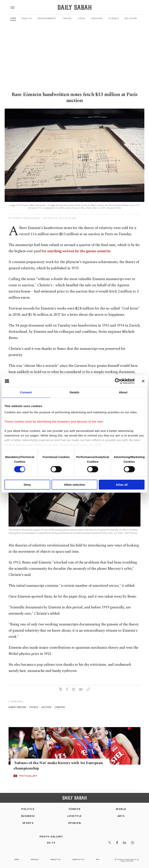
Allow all (122, 485)
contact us (78, 859)
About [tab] (123, 392)
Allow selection (74, 485)
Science (114, 18)
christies (60, 707)
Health (27, 18)
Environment (47, 18)
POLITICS (28, 809)
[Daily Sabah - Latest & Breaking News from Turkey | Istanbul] (75, 7)
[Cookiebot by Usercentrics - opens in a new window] (118, 381)
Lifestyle (75, 816)
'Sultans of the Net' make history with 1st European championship (58, 766)
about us (55, 859)
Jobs (17, 859)
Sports (28, 823)
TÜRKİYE (74, 809)
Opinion (74, 823)
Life (13, 18)
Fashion (97, 18)
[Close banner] (143, 381)
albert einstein (17, 707)
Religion (131, 18)
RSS (98, 859)
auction (46, 707)
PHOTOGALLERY (28, 776)
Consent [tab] (26, 392)
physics (34, 707)
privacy (35, 859)
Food (82, 18)
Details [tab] (74, 392)
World (121, 809)
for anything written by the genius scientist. (76, 251)
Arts (121, 816)
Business (28, 816)
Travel (67, 18)
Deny (27, 485)
